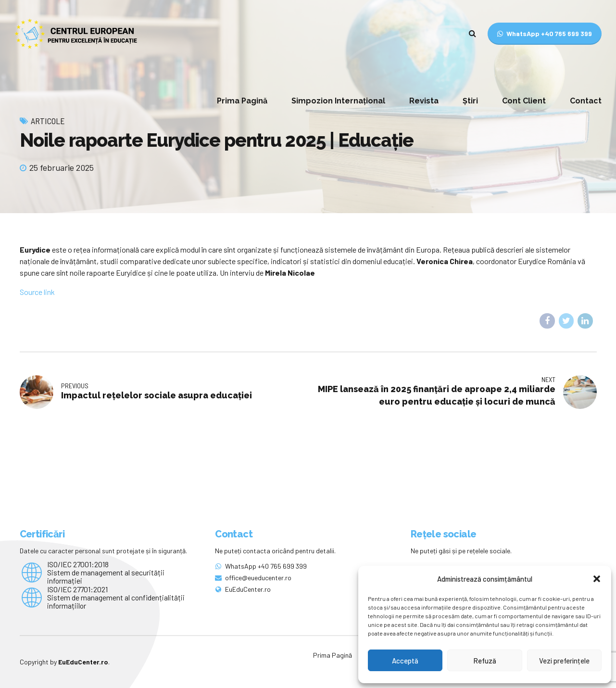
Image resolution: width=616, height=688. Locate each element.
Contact (586, 101)
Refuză (485, 661)
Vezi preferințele (564, 661)
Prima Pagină (242, 101)
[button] (597, 579)
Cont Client (524, 101)
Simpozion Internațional (338, 101)
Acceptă (405, 661)
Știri (470, 101)
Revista (424, 101)
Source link (37, 292)
